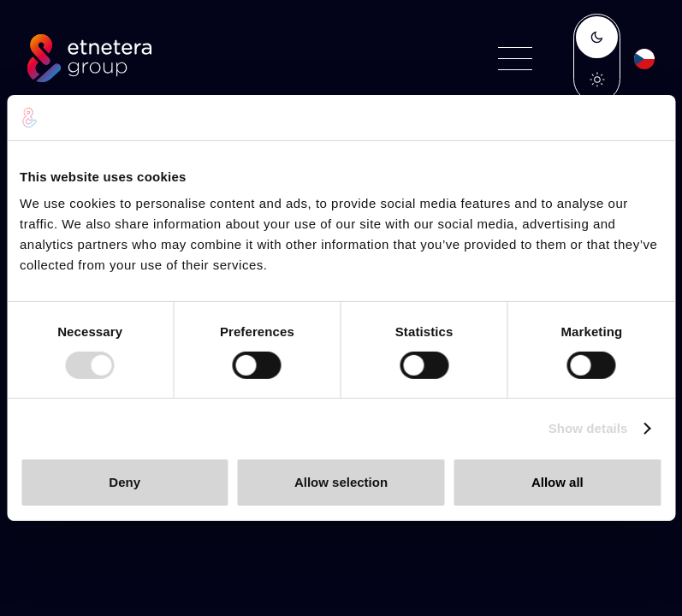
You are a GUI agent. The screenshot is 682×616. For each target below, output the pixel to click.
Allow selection (341, 482)
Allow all (557, 482)
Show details (588, 428)
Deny (125, 482)
